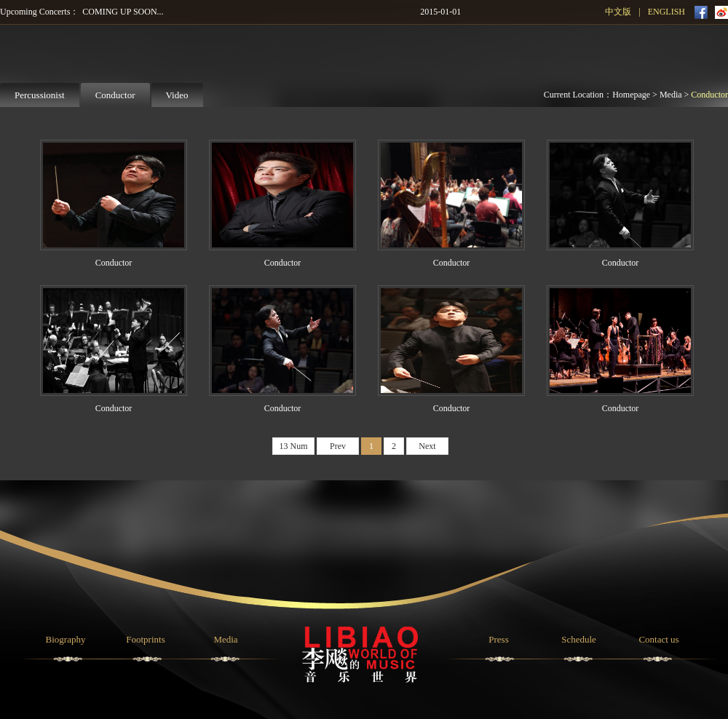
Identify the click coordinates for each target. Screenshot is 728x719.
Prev (338, 446)
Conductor (709, 95)
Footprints (145, 639)
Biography (66, 639)
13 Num (294, 446)
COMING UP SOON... (123, 12)
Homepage (631, 95)
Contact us (658, 639)
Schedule (579, 639)
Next (427, 446)
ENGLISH (666, 12)
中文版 (618, 12)
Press (498, 639)
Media (671, 95)
